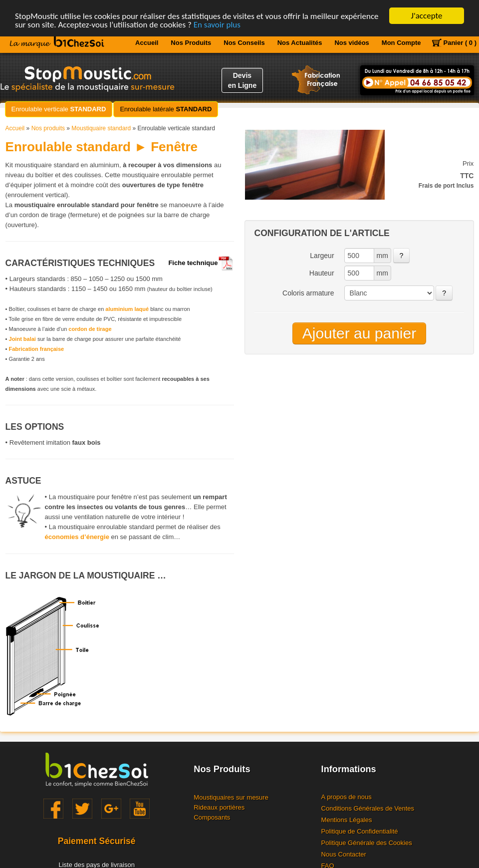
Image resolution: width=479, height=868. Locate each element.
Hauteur (322, 273)
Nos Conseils (244, 43)
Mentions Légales (347, 820)
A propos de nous (347, 797)
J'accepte (427, 16)
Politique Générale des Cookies (367, 843)
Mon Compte (401, 43)
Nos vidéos (352, 43)
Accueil (147, 43)
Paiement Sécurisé (97, 841)
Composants (212, 817)
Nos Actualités (300, 43)
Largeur (322, 256)
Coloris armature (308, 293)
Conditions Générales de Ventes (368, 808)
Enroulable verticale (59, 109)
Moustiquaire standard (101, 128)
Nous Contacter (344, 854)
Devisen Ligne (242, 80)
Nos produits (48, 128)
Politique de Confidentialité (360, 831)
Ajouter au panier (359, 333)
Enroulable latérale (166, 109)
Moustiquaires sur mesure (231, 797)
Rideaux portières (219, 807)
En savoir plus (217, 24)
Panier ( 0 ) (460, 43)
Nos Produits (191, 43)
